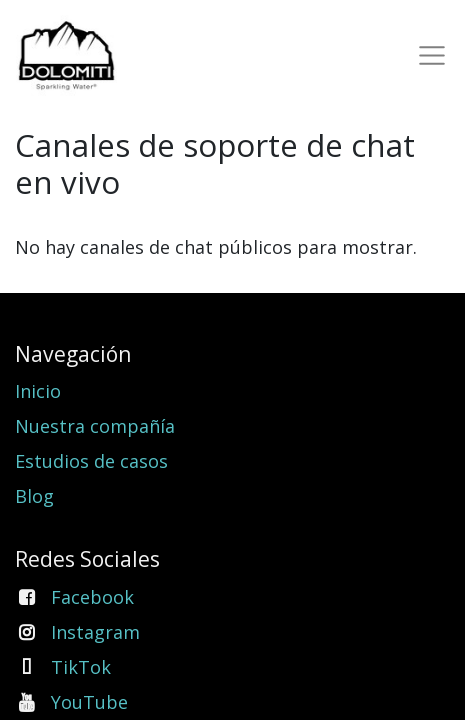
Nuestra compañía (95, 426)
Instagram (95, 632)
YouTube (89, 702)
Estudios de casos (91, 461)
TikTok (81, 667)
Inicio (38, 391)
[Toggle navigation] (428, 56)
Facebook (92, 597)
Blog (34, 496)
